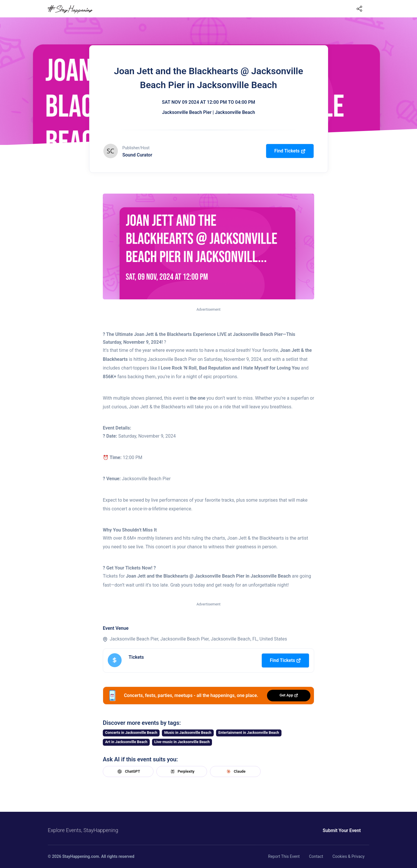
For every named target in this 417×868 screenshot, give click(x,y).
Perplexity (182, 771)
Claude (235, 771)
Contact (316, 856)
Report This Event (284, 856)
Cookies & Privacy (349, 856)
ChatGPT (128, 771)
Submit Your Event (342, 830)
